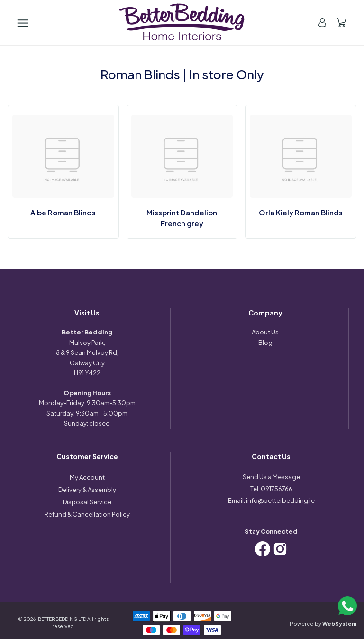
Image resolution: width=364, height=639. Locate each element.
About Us (265, 332)
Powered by (323, 624)
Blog (265, 343)
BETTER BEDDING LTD (62, 619)
